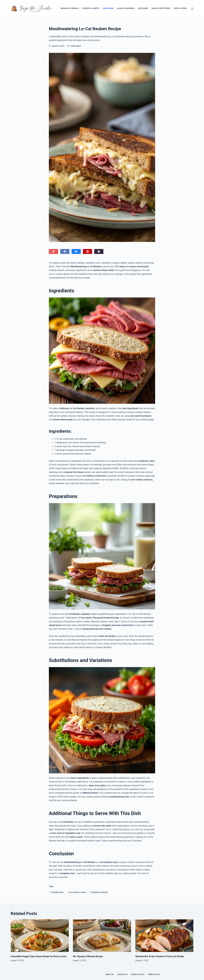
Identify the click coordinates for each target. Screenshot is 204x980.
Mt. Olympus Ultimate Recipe (88, 956)
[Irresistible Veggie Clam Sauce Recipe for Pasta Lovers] (40, 936)
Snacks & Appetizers (161, 8)
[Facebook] (65, 251)
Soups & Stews (180, 8)
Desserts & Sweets (91, 8)
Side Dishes (143, 8)
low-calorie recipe (77, 892)
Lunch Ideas (108, 8)
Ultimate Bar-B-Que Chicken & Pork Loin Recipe (160, 956)
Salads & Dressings (126, 8)
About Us (110, 974)
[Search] (192, 9)
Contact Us (122, 974)
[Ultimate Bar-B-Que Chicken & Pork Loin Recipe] (164, 936)
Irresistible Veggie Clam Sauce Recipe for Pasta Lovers (39, 956)
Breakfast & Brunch (70, 8)
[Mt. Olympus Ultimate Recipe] (102, 936)
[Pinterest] (53, 251)
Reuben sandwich (99, 892)
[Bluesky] (76, 251)
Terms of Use (154, 974)
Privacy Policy (138, 974)
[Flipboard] (87, 251)
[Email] (99, 251)
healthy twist (57, 892)
